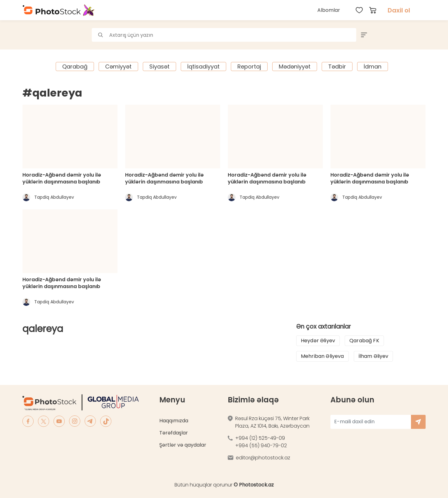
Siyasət (159, 66)
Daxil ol (399, 10)
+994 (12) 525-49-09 (260, 438)
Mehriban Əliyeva (322, 356)
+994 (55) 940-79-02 (261, 446)
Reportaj (249, 66)
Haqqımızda (174, 421)
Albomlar (329, 10)
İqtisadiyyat (203, 66)
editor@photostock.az (263, 458)
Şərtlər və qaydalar (183, 445)
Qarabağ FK (364, 341)
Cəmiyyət (118, 66)
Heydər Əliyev (318, 341)
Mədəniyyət (295, 66)
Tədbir (337, 66)
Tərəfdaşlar (174, 433)
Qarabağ (75, 66)
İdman (373, 66)
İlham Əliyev (373, 356)
